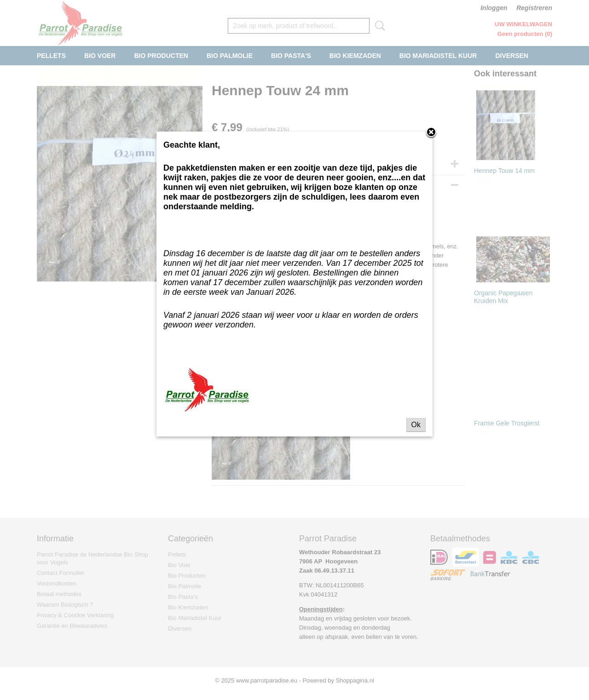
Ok (416, 425)
